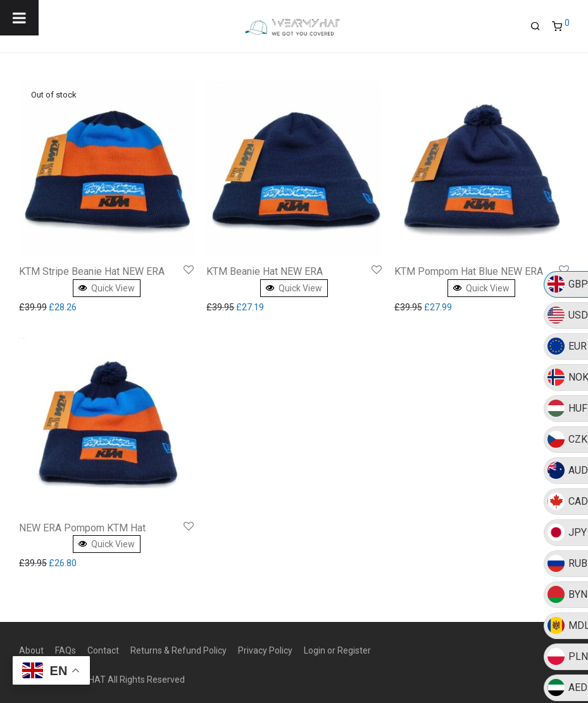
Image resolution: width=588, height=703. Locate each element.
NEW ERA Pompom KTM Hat (82, 528)
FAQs (66, 650)
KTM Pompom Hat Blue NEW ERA (469, 271)
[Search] (540, 25)
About (31, 650)
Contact (103, 650)
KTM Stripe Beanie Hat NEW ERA (92, 271)
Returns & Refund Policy (178, 650)
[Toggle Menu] (19, 18)
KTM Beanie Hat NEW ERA (265, 271)
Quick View (107, 288)
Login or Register (337, 650)
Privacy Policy (265, 650)
